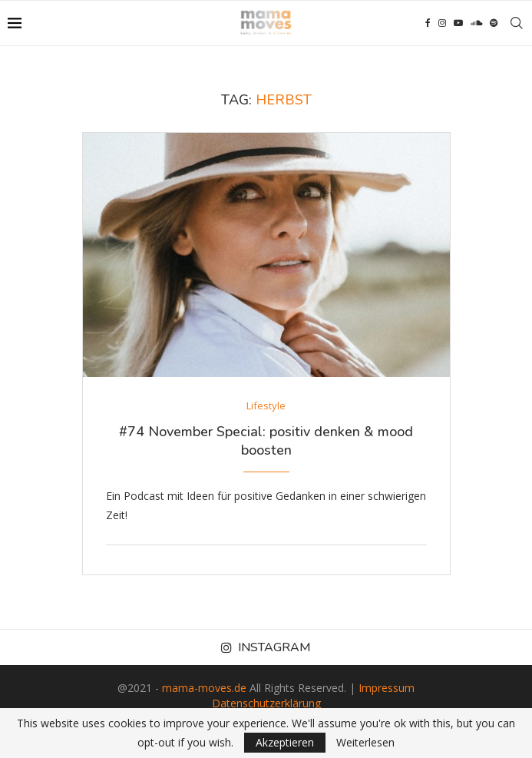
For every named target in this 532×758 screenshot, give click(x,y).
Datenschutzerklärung (266, 703)
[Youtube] (458, 23)
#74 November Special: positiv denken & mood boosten (266, 441)
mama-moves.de (204, 688)
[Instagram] (442, 23)
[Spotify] (494, 23)
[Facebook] (428, 23)
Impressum (387, 688)
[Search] (517, 23)
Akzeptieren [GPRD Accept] (285, 742)
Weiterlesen (365, 743)
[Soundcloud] (476, 23)
